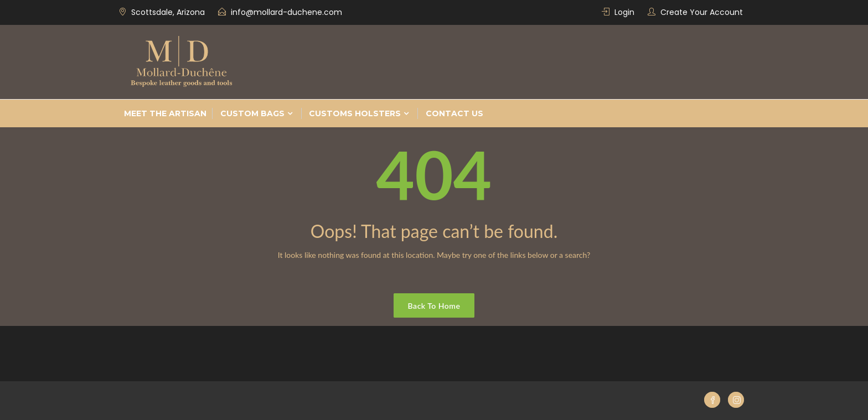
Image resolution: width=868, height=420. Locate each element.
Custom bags (252, 113)
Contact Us (454, 113)
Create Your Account (702, 12)
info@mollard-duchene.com (286, 12)
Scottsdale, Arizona (168, 12)
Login (624, 12)
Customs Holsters (355, 113)
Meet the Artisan (165, 113)
